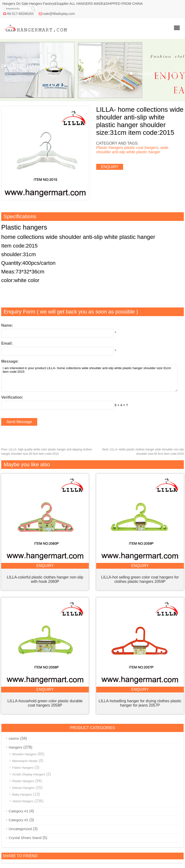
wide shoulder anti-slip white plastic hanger (132, 150)
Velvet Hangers (23, 801)
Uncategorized (20, 829)
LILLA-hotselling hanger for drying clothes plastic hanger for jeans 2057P (140, 703)
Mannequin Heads (25, 761)
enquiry (110, 167)
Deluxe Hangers (23, 788)
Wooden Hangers (24, 754)
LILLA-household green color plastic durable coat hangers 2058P (45, 703)
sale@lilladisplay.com (59, 14)
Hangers (145, 74)
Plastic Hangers (170, 74)
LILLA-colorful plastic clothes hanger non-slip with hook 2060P (45, 579)
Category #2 (18, 820)
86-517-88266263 (21, 14)
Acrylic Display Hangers (29, 774)
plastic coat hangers (141, 148)
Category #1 (18, 811)
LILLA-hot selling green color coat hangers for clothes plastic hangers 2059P (140, 579)
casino (14, 738)
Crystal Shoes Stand (25, 838)
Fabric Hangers (23, 768)
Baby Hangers (22, 794)
